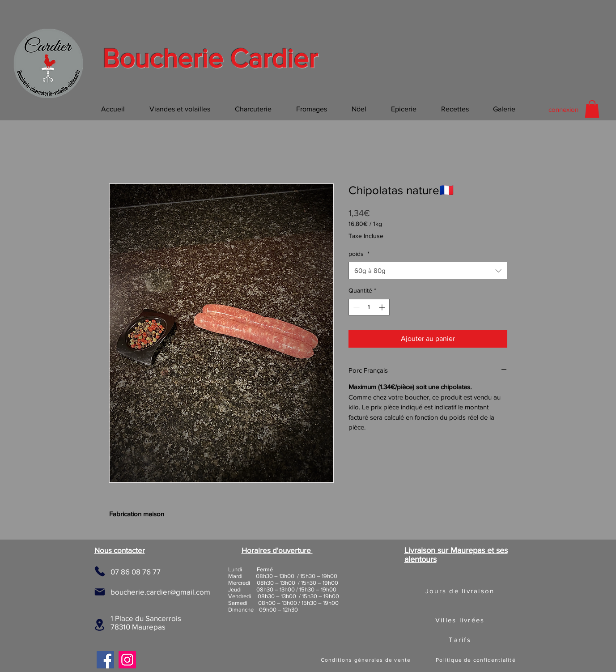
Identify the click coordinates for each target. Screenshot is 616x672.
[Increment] (383, 307)
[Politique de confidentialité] (477, 660)
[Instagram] (127, 660)
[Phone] (100, 571)
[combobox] (428, 270)
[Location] (100, 625)
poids (359, 254)
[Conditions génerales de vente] (367, 660)
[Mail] (100, 592)
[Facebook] (105, 660)
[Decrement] (355, 307)
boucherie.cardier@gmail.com (160, 592)
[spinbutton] (369, 307)
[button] (592, 109)
